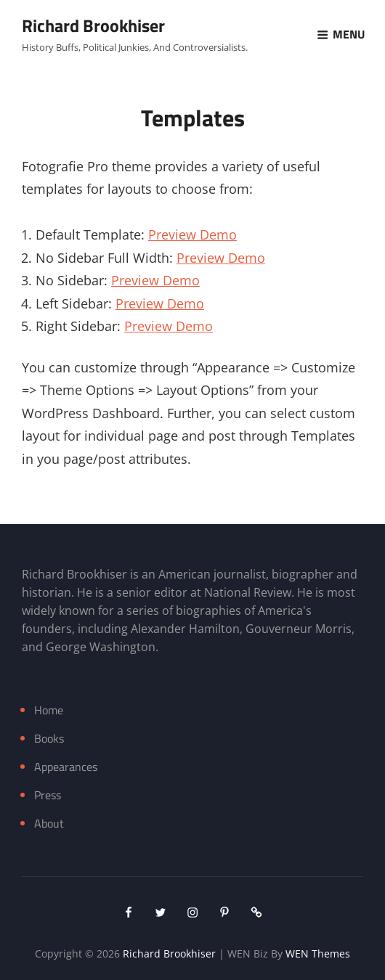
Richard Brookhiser (93, 25)
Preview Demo (192, 234)
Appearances (66, 767)
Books (49, 738)
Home (49, 710)
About (49, 823)
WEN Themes (318, 954)
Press (48, 795)
